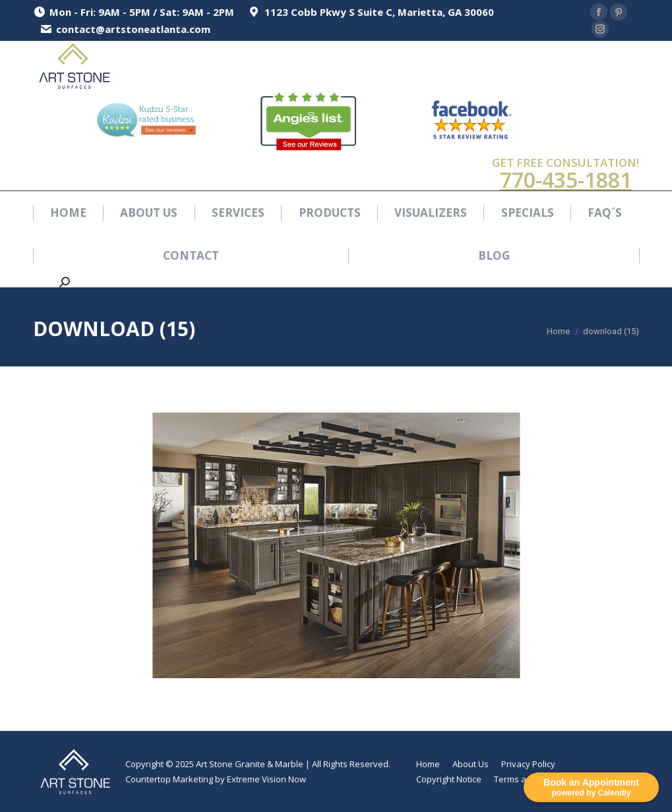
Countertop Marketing (169, 779)
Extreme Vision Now (266, 779)
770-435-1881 (566, 180)
